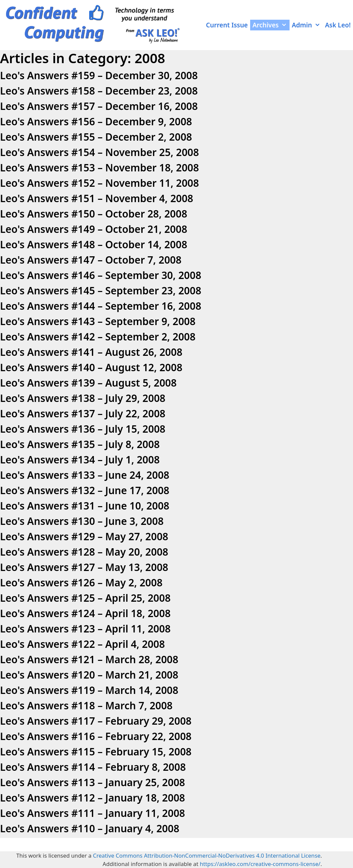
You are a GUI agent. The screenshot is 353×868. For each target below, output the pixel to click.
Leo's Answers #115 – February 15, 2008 (96, 752)
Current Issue (227, 25)
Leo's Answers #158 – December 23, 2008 (99, 91)
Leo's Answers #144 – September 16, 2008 (101, 306)
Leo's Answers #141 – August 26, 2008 (91, 352)
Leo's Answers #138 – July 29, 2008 (83, 398)
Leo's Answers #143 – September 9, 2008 (98, 321)
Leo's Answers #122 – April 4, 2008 (82, 644)
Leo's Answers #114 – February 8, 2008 (93, 767)
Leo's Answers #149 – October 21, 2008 (94, 229)
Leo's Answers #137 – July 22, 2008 (83, 413)
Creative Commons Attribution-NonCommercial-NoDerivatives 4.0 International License (207, 855)
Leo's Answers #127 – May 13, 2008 (84, 567)
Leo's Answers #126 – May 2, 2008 (81, 583)
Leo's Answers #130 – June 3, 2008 (82, 521)
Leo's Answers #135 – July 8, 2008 (80, 444)
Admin (307, 25)
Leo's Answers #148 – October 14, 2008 (94, 244)
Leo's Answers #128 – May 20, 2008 (84, 552)
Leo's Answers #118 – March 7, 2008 (86, 705)
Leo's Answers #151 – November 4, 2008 (97, 198)
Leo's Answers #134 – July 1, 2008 (80, 460)
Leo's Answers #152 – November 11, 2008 (100, 183)
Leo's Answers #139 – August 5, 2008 (88, 383)
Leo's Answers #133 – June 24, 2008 (85, 475)
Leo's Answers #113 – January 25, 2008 (93, 782)
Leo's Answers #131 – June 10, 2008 (85, 506)
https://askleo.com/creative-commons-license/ (260, 864)
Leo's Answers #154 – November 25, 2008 (100, 152)
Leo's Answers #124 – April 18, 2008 (85, 613)
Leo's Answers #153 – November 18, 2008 (100, 168)
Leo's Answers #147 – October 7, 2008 (91, 260)
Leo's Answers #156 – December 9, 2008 (96, 121)
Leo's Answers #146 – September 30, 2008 (101, 275)
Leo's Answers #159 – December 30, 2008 (99, 75)
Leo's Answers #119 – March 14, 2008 (89, 690)
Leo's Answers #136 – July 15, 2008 (83, 429)
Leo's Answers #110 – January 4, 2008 (90, 828)
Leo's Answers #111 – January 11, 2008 (93, 813)
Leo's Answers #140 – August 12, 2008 (91, 367)
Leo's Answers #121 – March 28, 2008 (89, 659)
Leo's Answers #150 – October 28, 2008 (94, 214)
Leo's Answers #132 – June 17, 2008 (85, 490)
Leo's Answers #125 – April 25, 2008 (85, 598)
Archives (271, 25)
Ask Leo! (338, 25)
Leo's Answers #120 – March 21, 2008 (89, 675)
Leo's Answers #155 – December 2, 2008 (96, 137)
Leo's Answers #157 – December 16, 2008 (99, 106)
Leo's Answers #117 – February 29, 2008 (96, 721)
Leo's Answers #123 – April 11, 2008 (85, 629)
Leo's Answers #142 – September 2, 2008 (98, 337)
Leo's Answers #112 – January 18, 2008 (93, 798)
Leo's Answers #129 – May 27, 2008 (84, 536)
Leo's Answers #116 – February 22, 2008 (96, 736)
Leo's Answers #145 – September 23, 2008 (101, 291)
